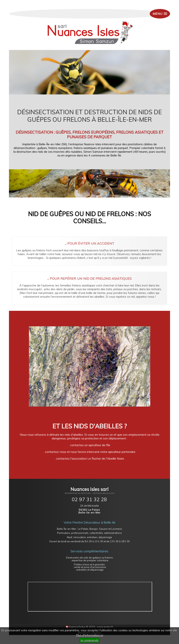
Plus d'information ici (90, 635)
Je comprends (89, 640)
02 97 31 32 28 (89, 499)
